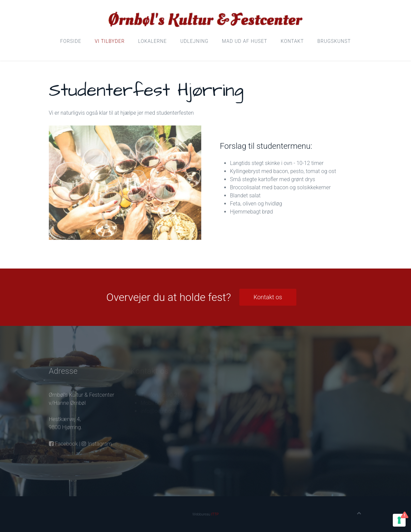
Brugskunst (334, 41)
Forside (71, 41)
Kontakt (292, 41)
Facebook (63, 444)
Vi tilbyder (110, 41)
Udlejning (195, 41)
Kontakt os (268, 297)
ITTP (215, 514)
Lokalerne (153, 41)
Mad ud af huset (244, 41)
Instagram (97, 444)
